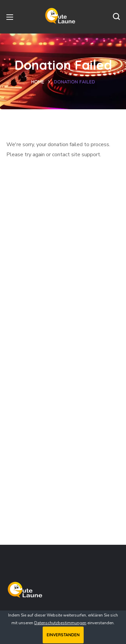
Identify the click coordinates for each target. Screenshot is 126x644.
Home (38, 82)
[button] (116, 17)
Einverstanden (63, 635)
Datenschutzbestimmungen (60, 623)
